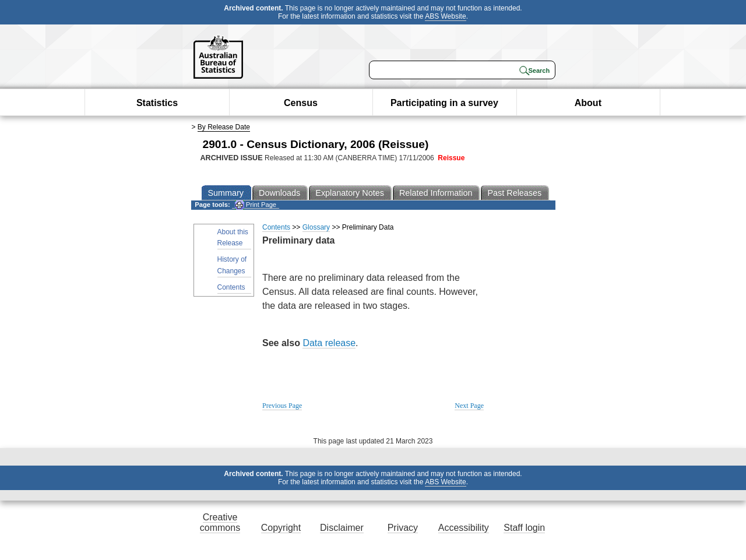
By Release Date (224, 127)
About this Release (233, 237)
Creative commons (220, 522)
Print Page (256, 205)
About (588, 103)
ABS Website (445, 16)
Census (301, 103)
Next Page (469, 406)
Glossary (316, 227)
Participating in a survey (444, 103)
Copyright (281, 528)
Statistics (157, 103)
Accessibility (464, 528)
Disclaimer (342, 528)
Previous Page (282, 406)
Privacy (403, 528)
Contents (231, 287)
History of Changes (232, 265)
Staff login (524, 528)
